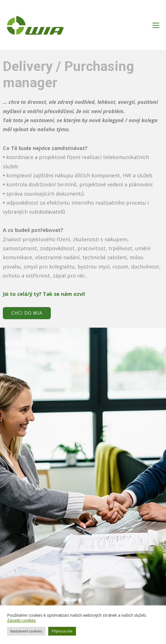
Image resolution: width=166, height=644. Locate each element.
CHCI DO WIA (27, 313)
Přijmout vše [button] (62, 631)
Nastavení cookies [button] (26, 631)
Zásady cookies (21, 620)
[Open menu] (156, 25)
